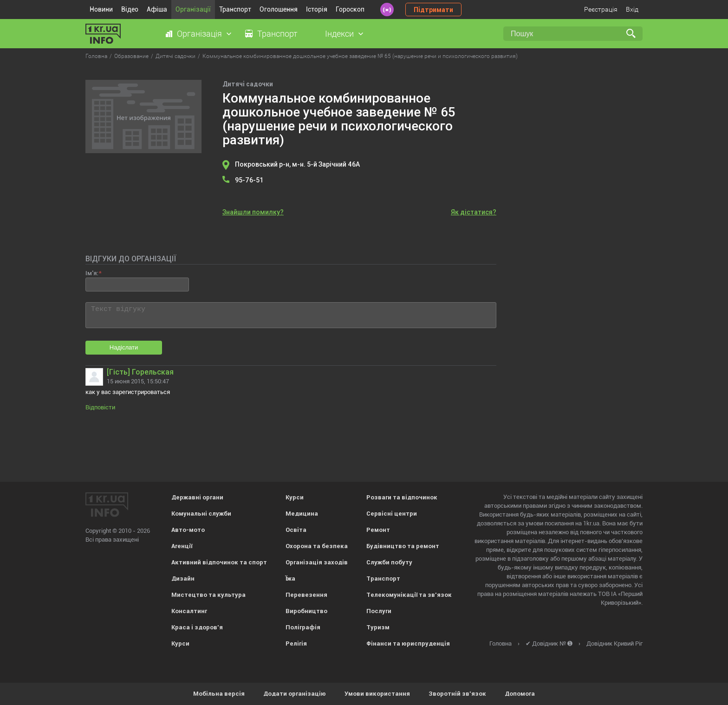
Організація (199, 34)
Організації (193, 9)
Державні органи (197, 497)
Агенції (182, 546)
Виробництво (306, 611)
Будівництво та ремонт (403, 546)
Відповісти (100, 407)
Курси (180, 644)
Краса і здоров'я (197, 627)
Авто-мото (188, 530)
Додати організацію (295, 694)
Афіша (157, 9)
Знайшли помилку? (253, 212)
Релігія (296, 644)
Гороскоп (350, 9)
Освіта (296, 530)
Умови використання (377, 694)
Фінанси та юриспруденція (408, 644)
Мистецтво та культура (208, 595)
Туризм (378, 627)
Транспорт (235, 9)
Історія (317, 9)
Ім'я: (92, 273)
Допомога (520, 694)
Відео (130, 9)
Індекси (339, 34)
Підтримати (433, 10)
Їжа (290, 579)
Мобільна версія (219, 694)
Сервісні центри (392, 514)
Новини (101, 9)
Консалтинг (189, 611)
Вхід (632, 9)
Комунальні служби (201, 514)
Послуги (379, 611)
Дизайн (183, 579)
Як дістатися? (474, 212)
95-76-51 (249, 180)
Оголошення (279, 9)
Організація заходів (317, 562)
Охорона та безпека (317, 546)
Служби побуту (389, 562)
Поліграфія (303, 627)
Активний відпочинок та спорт (219, 562)
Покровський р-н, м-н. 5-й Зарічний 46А (297, 164)
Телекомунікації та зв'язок (409, 595)
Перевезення (306, 595)
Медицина (302, 514)
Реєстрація (601, 9)
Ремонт (378, 530)
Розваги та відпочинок (402, 497)
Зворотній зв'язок (457, 694)
